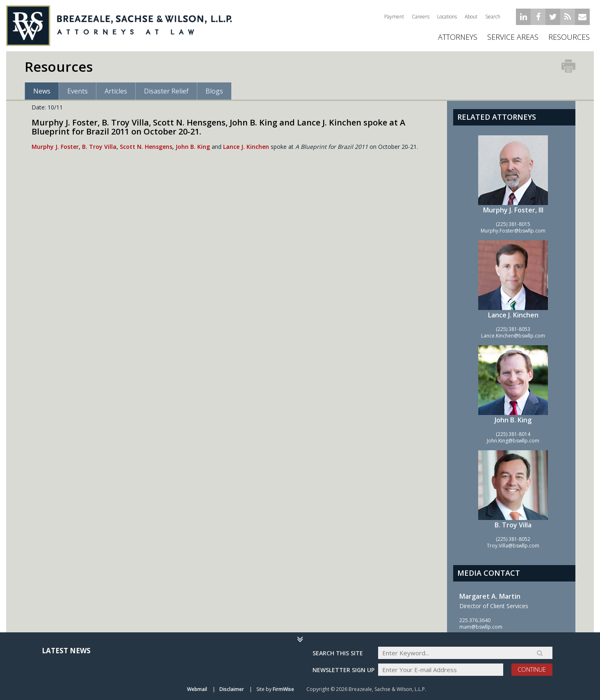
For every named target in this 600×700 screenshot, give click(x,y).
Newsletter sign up (343, 670)
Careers (421, 17)
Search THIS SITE (338, 653)
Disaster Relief (166, 91)
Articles (116, 91)
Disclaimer (232, 689)
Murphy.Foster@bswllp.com (513, 231)
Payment (394, 17)
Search (493, 17)
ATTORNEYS (458, 37)
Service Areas (513, 37)
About (471, 17)
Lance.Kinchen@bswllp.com (513, 336)
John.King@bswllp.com (513, 441)
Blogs (214, 91)
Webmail (197, 689)
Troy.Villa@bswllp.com (513, 546)
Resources (569, 37)
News (42, 91)
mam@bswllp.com (481, 627)
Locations (447, 17)
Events (78, 91)
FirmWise (283, 689)
